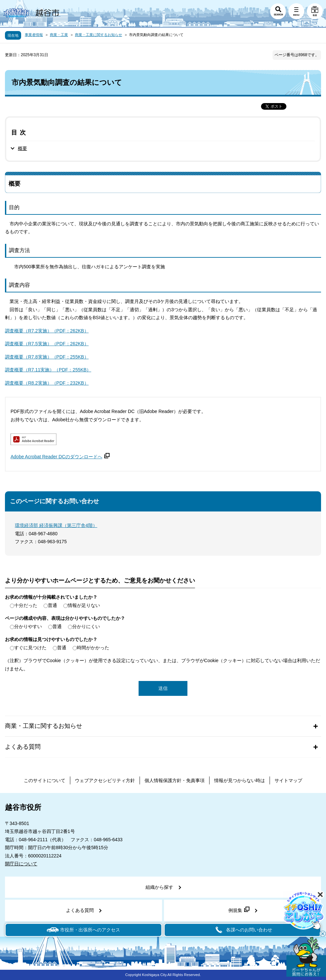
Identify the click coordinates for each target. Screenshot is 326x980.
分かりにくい (86, 626)
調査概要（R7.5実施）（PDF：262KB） (47, 344)
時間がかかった (93, 648)
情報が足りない (84, 605)
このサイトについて (45, 780)
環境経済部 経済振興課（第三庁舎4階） (56, 525)
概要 (22, 148)
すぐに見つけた (30, 648)
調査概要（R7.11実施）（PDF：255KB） (48, 370)
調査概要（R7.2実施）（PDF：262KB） (47, 331)
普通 (52, 605)
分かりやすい (28, 626)
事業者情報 (34, 35)
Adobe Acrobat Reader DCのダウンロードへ (60, 457)
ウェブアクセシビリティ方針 (105, 780)
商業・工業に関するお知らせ (98, 35)
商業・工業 (59, 35)
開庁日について (21, 864)
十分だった (26, 605)
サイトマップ (288, 780)
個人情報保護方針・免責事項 (175, 780)
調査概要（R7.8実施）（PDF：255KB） (47, 357)
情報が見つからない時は (240, 780)
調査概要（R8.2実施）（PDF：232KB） (47, 383)
